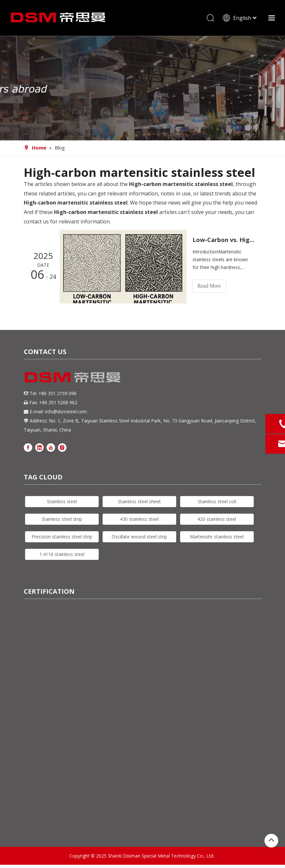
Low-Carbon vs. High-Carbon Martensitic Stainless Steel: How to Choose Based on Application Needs (223, 240)
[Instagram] (62, 447)
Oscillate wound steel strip (139, 537)
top (271, 840)
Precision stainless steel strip (62, 537)
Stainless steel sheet (139, 501)
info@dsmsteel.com (66, 412)
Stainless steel (62, 501)
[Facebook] (28, 447)
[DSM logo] (73, 377)
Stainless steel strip (62, 519)
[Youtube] (51, 447)
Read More (209, 286)
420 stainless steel (217, 519)
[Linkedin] (39, 447)
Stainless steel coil (217, 501)
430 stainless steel (139, 519)
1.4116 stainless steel (62, 554)
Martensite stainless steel (217, 537)
